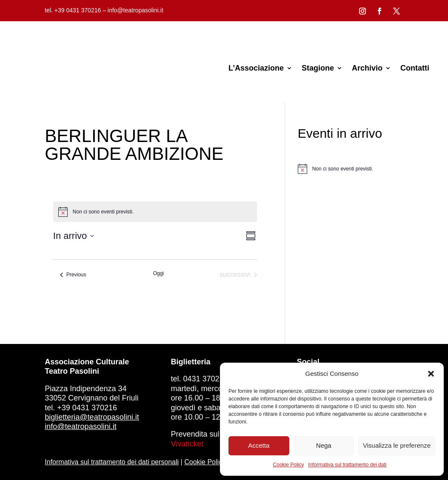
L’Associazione (256, 68)
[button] (431, 374)
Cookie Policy (289, 465)
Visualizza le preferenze (397, 445)
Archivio (367, 68)
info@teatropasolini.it (80, 426)
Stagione (318, 68)
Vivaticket (187, 444)
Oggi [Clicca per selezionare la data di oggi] (158, 273)
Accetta (259, 445)
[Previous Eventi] (73, 275)
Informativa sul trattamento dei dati (347, 465)
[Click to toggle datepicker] (74, 236)
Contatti (415, 68)
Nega (324, 445)
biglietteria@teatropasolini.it (92, 417)
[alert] (351, 169)
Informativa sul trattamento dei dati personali (112, 462)
